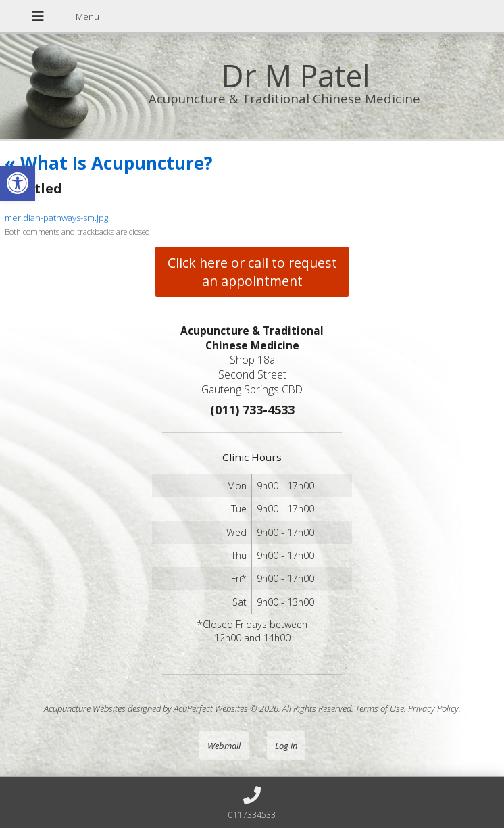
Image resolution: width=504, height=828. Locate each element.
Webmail (224, 746)
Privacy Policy (433, 708)
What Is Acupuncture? (109, 163)
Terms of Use (380, 708)
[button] (18, 183)
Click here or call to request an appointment (252, 272)
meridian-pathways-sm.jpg (56, 218)
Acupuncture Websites (85, 708)
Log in (286, 746)
